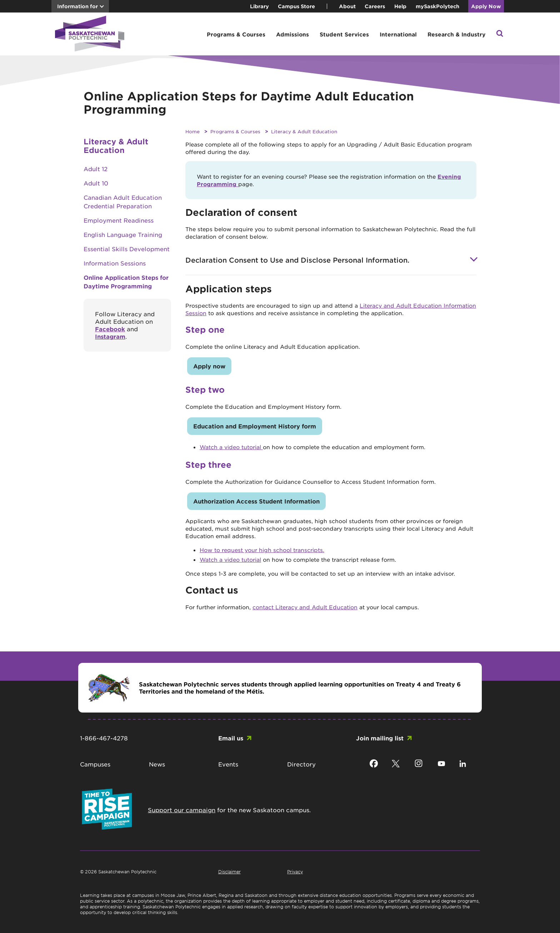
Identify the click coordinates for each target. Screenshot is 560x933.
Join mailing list (380, 738)
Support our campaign (182, 810)
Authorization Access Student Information (256, 501)
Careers (375, 6)
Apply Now (486, 6)
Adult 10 (96, 183)
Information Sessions (115, 263)
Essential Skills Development (127, 249)
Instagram (110, 336)
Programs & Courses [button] (236, 34)
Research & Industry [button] (456, 34)
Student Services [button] (344, 34)
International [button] (398, 34)
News (157, 764)
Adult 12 (96, 169)
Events (228, 764)
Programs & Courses (235, 131)
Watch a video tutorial (231, 447)
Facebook (110, 329)
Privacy (295, 872)
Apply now (209, 366)
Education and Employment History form (255, 426)
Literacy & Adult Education (304, 131)
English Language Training (123, 234)
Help (400, 6)
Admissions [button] (292, 34)
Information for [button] (77, 6)
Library (259, 6)
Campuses (95, 764)
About (347, 6)
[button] (500, 34)
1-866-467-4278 (104, 738)
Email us (231, 738)
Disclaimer (229, 872)
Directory (301, 764)
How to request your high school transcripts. (262, 550)
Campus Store (296, 6)
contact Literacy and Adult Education (305, 607)
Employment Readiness (119, 220)
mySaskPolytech (437, 6)
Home (192, 131)
